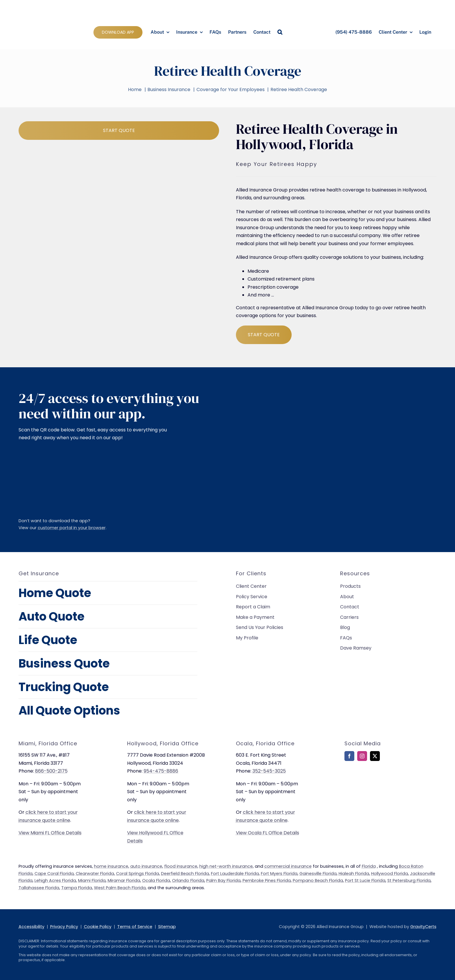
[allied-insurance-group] (44, 5)
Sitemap (167, 927)
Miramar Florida (124, 880)
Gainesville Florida (318, 874)
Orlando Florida (188, 880)
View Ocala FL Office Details (268, 833)
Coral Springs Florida (138, 874)
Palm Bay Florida (223, 880)
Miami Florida (92, 880)
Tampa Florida (77, 888)
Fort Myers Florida (279, 874)
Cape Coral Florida (54, 874)
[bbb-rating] (359, 782)
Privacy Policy (64, 927)
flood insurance (181, 866)
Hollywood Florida (390, 874)
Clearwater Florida (95, 874)
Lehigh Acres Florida (55, 880)
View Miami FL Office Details (50, 833)
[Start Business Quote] (119, 131)
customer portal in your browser (72, 528)
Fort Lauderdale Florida (235, 874)
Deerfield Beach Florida (185, 874)
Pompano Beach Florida (318, 880)
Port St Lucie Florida (365, 880)
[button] (280, 32)
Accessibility (31, 927)
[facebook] (349, 756)
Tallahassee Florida (39, 888)
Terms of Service (135, 927)
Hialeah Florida (354, 874)
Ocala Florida (156, 880)
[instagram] (362, 756)
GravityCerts (423, 927)
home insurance (111, 866)
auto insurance (146, 866)
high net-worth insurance (226, 866)
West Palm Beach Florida (120, 888)
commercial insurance (288, 866)
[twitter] (375, 756)
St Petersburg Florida (409, 880)
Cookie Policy (98, 927)
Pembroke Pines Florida (267, 880)
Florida (369, 866)
